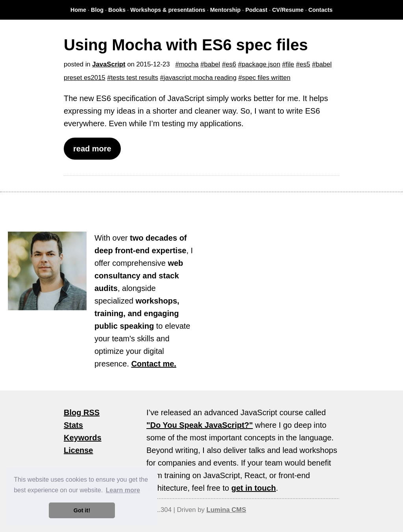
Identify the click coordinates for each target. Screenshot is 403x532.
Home (78, 10)
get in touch (254, 488)
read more (92, 149)
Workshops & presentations (168, 10)
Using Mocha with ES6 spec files (186, 45)
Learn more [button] (123, 490)
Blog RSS (82, 412)
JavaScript (109, 64)
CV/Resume (288, 10)
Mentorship (226, 10)
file (290, 64)
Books (117, 10)
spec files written (266, 78)
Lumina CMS (226, 510)
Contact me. (153, 364)
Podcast (256, 10)
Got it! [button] (82, 510)
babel (212, 64)
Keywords (83, 438)
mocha (189, 64)
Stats (73, 425)
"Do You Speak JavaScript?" (200, 425)
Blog (97, 10)
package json (261, 64)
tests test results (134, 78)
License (78, 450)
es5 (305, 64)
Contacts (320, 10)
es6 (231, 64)
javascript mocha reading (200, 78)
